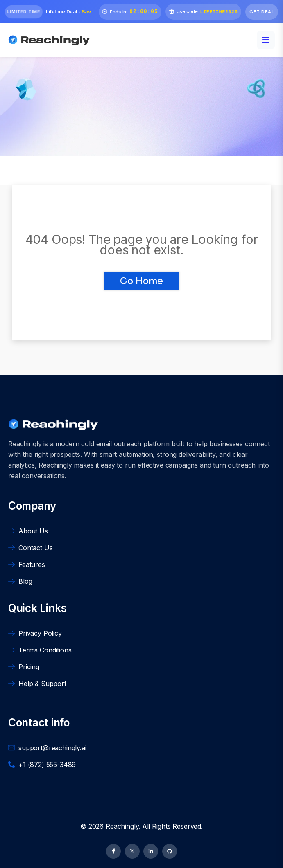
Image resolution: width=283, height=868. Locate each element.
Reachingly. (124, 826)
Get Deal (262, 12)
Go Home (141, 281)
